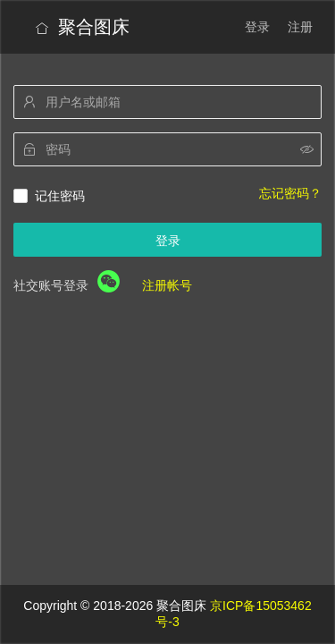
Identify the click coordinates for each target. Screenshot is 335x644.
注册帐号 (167, 285)
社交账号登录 (51, 285)
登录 (257, 27)
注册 (300, 27)
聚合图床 (83, 27)
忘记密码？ (290, 193)
